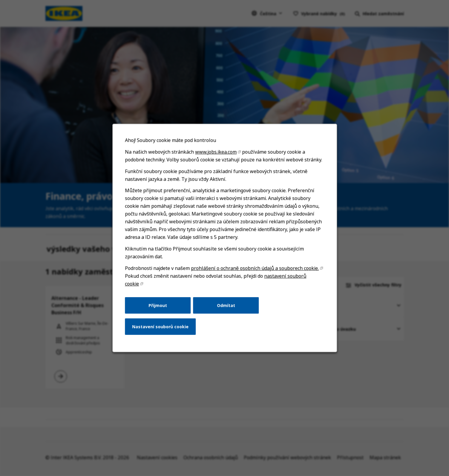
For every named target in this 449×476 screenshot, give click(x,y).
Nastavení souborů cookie (162, 330)
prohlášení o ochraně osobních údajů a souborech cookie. (254, 273)
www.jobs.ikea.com (216, 160)
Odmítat (226, 310)
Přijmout (159, 310)
